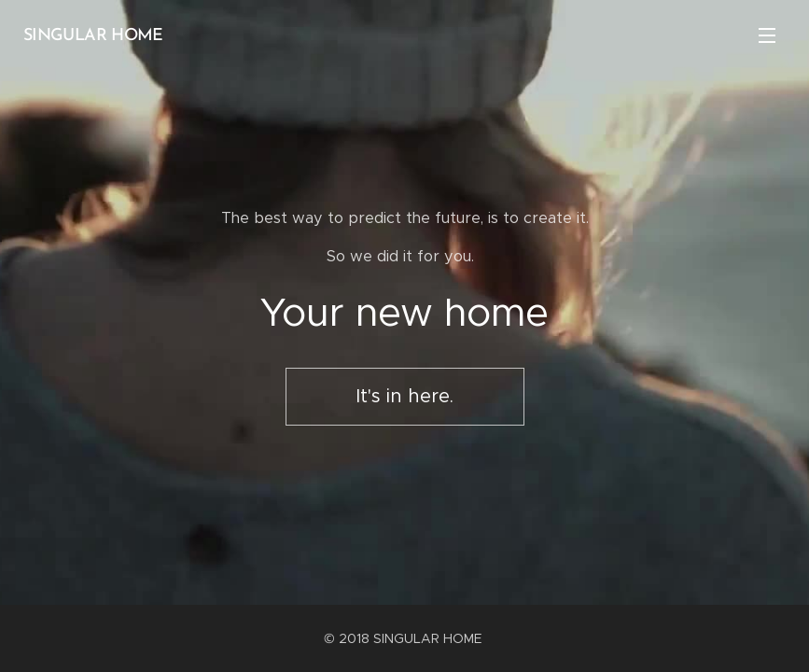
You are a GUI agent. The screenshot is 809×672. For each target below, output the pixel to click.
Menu (767, 35)
